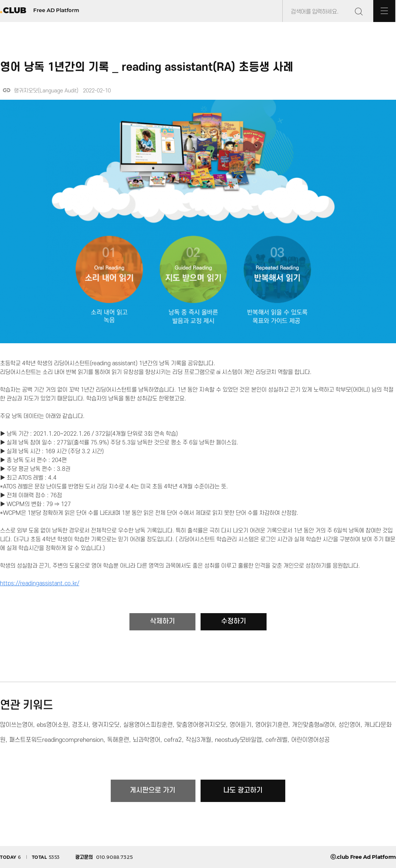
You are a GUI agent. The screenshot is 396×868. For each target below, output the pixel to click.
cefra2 (173, 740)
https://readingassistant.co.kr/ (40, 583)
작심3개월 (198, 740)
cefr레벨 (276, 740)
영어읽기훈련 (272, 725)
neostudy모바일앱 (238, 740)
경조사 (80, 725)
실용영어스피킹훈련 (148, 725)
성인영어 (349, 725)
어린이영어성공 (310, 740)
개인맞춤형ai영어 (313, 725)
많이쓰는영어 (16, 725)
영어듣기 (241, 725)
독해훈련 (118, 740)
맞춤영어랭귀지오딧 (201, 725)
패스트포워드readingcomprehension (56, 740)
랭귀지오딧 (106, 725)
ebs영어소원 (52, 725)
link (7, 90)
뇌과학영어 (146, 740)
